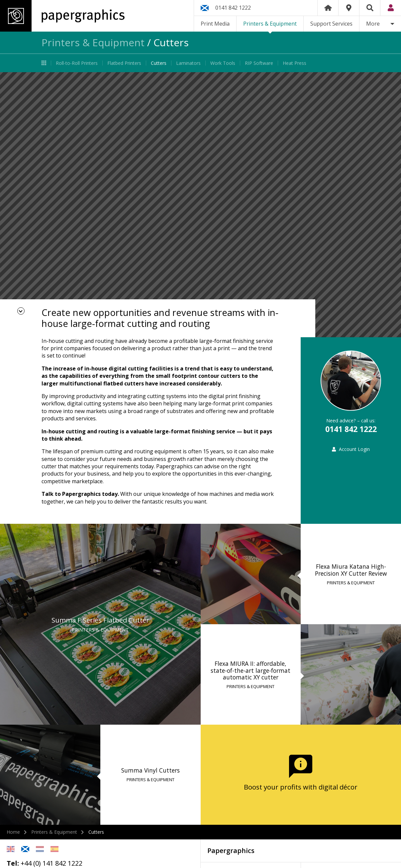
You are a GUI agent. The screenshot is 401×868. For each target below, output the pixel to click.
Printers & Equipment (270, 24)
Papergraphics (62, 16)
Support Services (331, 24)
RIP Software (259, 63)
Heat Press (295, 63)
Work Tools (223, 63)
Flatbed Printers (124, 63)
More (373, 24)
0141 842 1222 (233, 8)
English (11, 849)
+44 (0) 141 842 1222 (51, 863)
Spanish (54, 849)
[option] (200, 205)
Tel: (13, 863)
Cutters (159, 63)
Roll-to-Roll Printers (77, 63)
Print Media (215, 24)
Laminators (188, 63)
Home (328, 8)
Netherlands (40, 849)
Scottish (25, 849)
